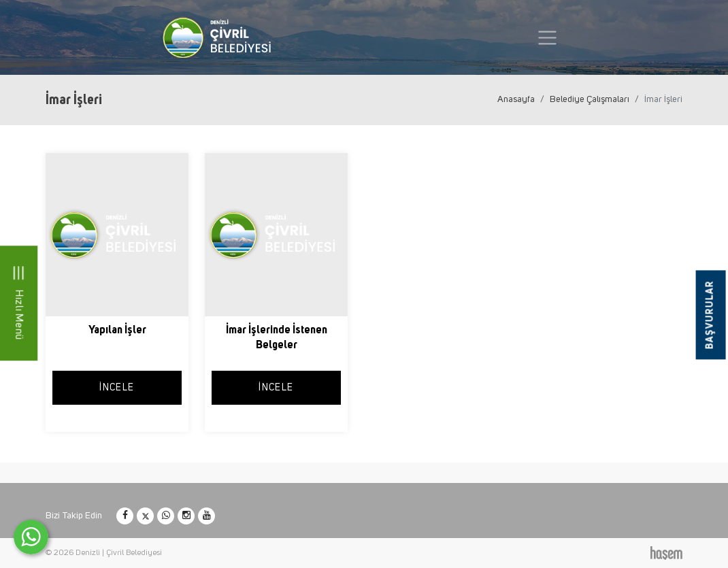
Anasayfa (516, 99)
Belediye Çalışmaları (590, 99)
